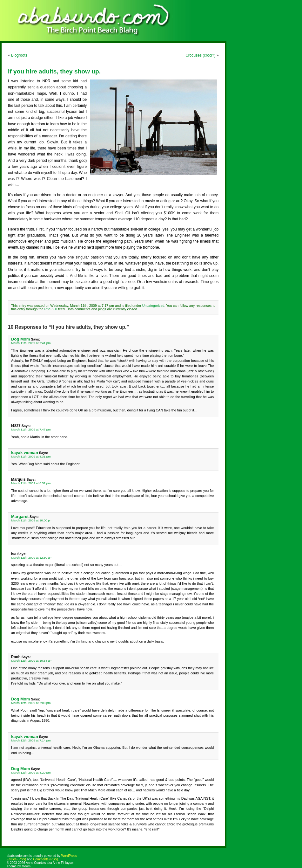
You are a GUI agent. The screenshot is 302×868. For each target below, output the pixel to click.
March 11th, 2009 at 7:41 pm (31, 343)
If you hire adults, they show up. (54, 71)
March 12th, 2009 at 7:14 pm (31, 740)
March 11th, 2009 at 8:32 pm (31, 483)
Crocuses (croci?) (200, 55)
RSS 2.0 (50, 309)
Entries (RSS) (16, 859)
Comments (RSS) (45, 859)
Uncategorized (153, 306)
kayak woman (25, 453)
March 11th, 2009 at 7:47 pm (31, 429)
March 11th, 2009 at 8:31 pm (31, 456)
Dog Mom (20, 339)
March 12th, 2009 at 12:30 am (32, 558)
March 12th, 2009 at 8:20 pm (31, 772)
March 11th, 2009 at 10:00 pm (32, 520)
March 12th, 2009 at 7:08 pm (31, 703)
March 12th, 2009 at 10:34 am (32, 661)
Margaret (20, 517)
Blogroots (19, 55)
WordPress (69, 856)
